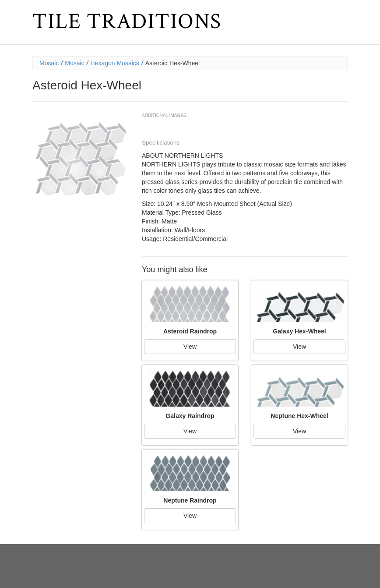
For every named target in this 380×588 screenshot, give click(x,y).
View (190, 347)
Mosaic (49, 63)
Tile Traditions (127, 22)
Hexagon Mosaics (115, 63)
